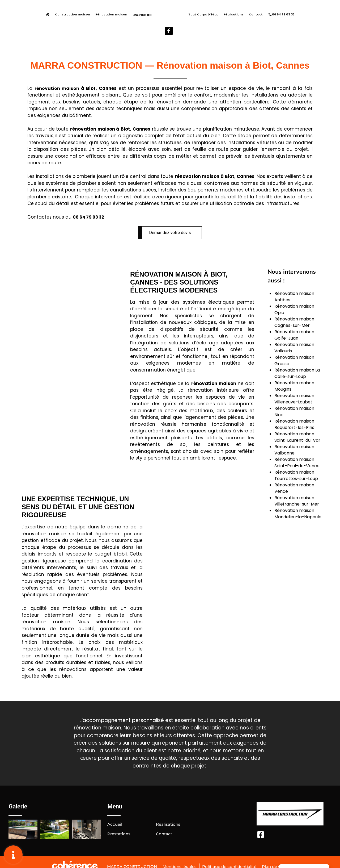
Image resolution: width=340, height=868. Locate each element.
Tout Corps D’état (188, 15)
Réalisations (219, 15)
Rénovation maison (96, 15)
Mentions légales (178, 855)
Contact (241, 15)
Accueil (115, 813)
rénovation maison (57, 77)
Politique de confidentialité (231, 855)
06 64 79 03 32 (266, 15)
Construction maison (58, 15)
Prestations (120, 823)
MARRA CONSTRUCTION (127, 855)
